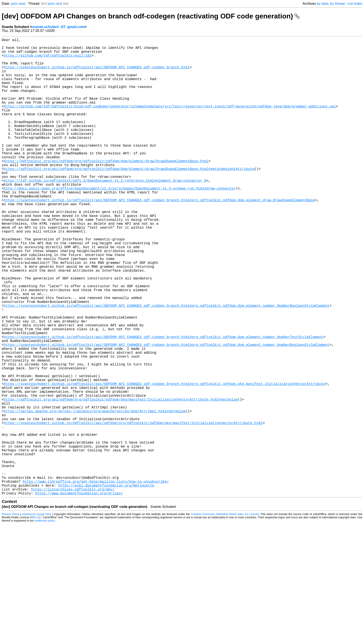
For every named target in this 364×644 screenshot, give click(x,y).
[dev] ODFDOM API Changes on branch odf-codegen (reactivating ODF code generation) (151, 16)
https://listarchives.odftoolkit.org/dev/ (73, 590)
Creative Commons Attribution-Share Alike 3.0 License (225, 616)
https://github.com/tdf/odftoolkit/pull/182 (48, 60)
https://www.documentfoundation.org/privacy (79, 595)
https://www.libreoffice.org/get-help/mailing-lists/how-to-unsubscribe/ (96, 580)
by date (322, 4)
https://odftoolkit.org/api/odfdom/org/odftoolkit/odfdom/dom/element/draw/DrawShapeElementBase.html (106, 189)
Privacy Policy (11, 616)
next (22, 4)
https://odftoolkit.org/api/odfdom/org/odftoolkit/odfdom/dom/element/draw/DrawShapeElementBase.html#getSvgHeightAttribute (129, 198)
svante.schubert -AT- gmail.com (58, 27)
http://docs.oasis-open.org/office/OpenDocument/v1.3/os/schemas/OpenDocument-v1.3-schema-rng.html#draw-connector (120, 222)
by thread (337, 4)
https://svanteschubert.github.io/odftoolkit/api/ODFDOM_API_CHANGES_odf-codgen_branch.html (97, 74)
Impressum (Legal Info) (36, 616)
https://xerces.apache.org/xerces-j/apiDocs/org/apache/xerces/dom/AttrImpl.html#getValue (95, 494)
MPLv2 (35, 619)
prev (14, 4)
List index (355, 4)
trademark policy (44, 622)
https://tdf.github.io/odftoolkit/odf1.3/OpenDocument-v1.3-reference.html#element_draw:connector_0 (105, 213)
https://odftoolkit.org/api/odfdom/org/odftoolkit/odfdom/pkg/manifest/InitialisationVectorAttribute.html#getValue (121, 480)
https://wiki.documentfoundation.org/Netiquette (106, 585)
